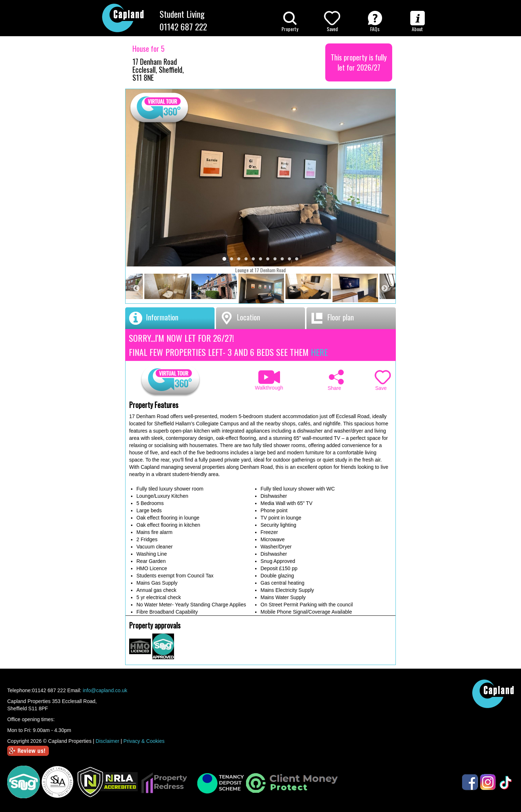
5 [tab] (253, 259)
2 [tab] (232, 259)
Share (336, 380)
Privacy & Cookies (144, 741)
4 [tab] (246, 259)
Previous (136, 289)
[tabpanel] (261, 289)
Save (383, 380)
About (418, 22)
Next (385, 289)
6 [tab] (260, 259)
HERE (319, 352)
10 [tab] (289, 259)
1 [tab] (224, 259)
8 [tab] (275, 259)
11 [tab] (297, 259)
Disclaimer (107, 741)
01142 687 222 (183, 26)
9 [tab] (282, 259)
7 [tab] (268, 259)
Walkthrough (266, 380)
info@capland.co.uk (105, 690)
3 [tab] (239, 259)
